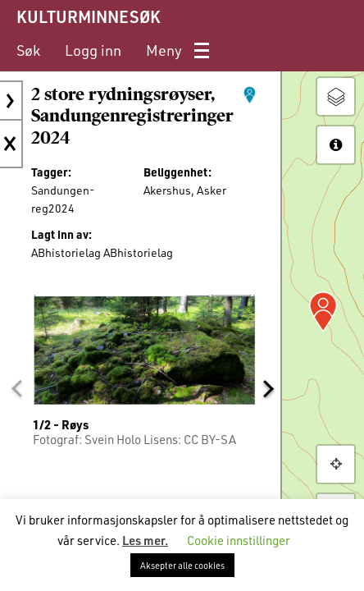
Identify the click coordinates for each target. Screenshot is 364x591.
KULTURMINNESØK (88, 16)
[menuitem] (28, 50)
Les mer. (145, 540)
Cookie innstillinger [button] (239, 540)
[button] (16, 388)
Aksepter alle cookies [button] (182, 565)
